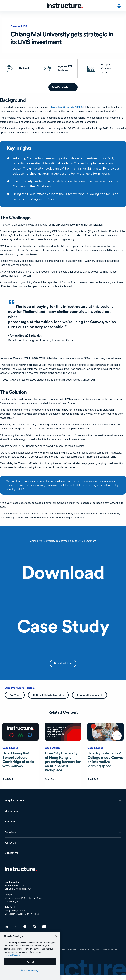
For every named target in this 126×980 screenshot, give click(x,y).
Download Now (63, 663)
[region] (30, 956)
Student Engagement (90, 695)
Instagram (34, 927)
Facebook (25, 927)
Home (21, 869)
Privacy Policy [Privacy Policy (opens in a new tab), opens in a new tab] (11, 955)
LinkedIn (6, 927)
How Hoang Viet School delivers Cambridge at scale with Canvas (18, 759)
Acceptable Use (110, 950)
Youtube (44, 927)
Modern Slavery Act (90, 950)
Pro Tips (15, 695)
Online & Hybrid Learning (48, 695)
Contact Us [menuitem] (11, 853)
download (60, 87)
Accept (30, 962)
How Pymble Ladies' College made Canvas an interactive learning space (105, 759)
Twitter (16, 927)
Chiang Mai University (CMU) (68, 107)
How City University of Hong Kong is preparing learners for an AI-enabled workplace (63, 762)
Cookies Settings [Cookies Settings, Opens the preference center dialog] (30, 970)
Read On (7, 779)
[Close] (56, 936)
